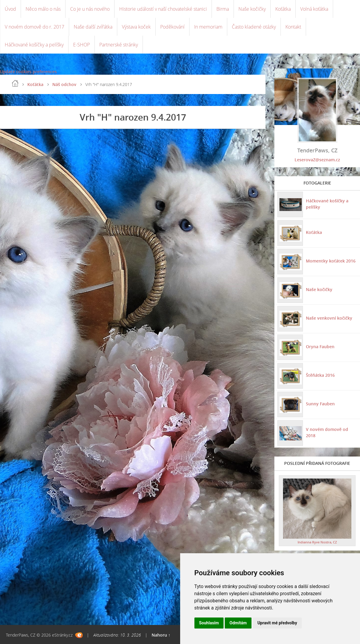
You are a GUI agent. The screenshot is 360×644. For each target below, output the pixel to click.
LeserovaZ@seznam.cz (317, 160)
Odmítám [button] (238, 623)
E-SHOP (81, 45)
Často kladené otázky (254, 27)
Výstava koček (136, 27)
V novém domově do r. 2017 (34, 27)
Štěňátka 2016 (320, 375)
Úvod (10, 9)
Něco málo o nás (43, 9)
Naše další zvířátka (93, 27)
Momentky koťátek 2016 (331, 261)
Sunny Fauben (320, 404)
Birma (223, 9)
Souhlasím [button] (209, 623)
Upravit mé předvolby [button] (277, 623)
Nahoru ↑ (161, 635)
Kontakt (293, 27)
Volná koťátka (314, 9)
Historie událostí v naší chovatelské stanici (163, 9)
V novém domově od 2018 (327, 432)
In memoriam (208, 27)
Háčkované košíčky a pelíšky (34, 45)
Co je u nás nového (90, 9)
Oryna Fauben (320, 347)
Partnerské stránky (119, 45)
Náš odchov (64, 84)
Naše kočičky (252, 9)
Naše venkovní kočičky (329, 318)
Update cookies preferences (28, 72)
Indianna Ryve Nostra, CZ (317, 542)
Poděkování (172, 27)
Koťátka (283, 9)
